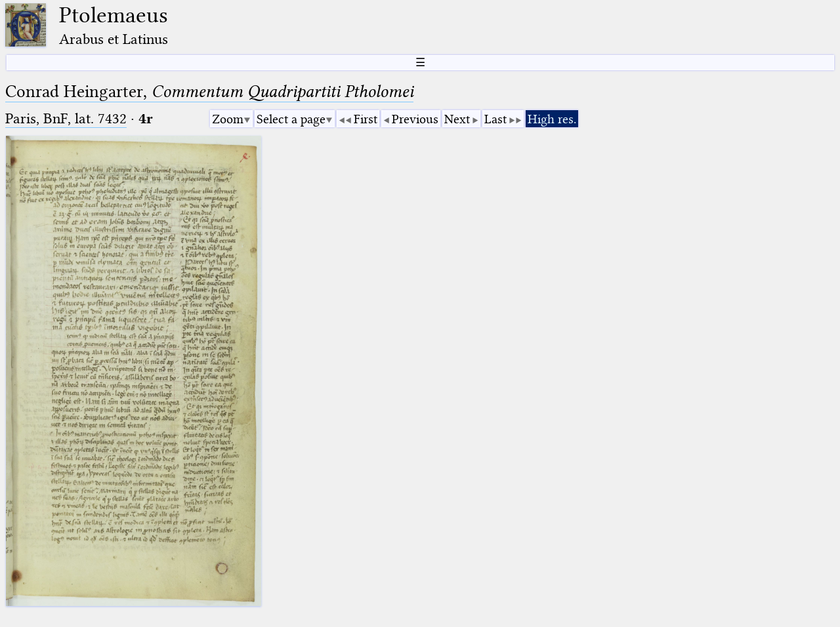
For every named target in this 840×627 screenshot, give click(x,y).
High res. (552, 119)
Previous (415, 119)
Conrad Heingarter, (209, 91)
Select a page (291, 119)
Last (495, 119)
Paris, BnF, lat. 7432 (66, 118)
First (366, 119)
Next (457, 119)
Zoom (228, 119)
